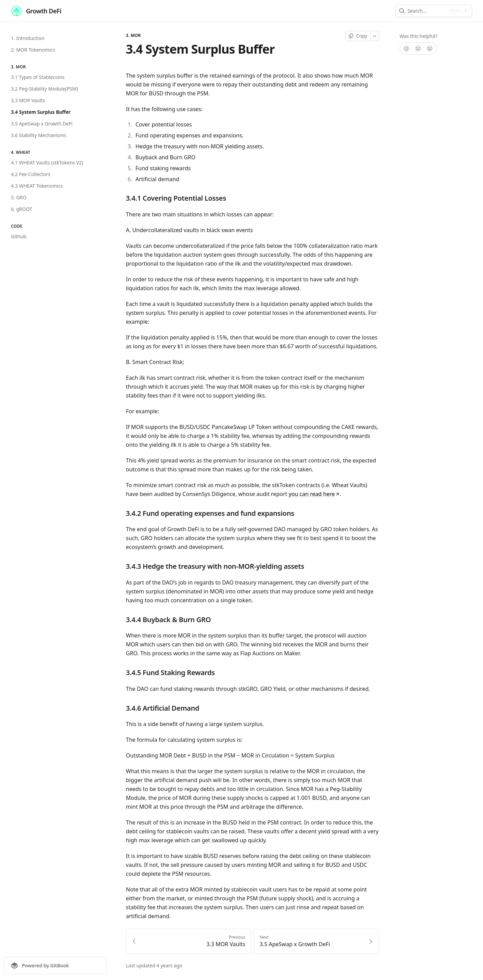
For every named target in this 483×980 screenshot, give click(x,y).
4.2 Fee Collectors (31, 174)
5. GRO (19, 197)
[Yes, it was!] (406, 49)
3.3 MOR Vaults (28, 100)
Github (19, 236)
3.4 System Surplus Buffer (41, 112)
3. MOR (133, 36)
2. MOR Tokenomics (33, 50)
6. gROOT (22, 209)
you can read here (314, 494)
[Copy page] (358, 36)
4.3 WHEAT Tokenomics (37, 186)
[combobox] (427, 11)
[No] (430, 49)
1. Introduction (28, 38)
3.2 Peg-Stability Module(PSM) (44, 89)
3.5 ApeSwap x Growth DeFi (42, 124)
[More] (375, 36)
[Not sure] (418, 49)
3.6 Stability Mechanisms (39, 135)
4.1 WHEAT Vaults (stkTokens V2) (47, 163)
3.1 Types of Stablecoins (38, 77)
